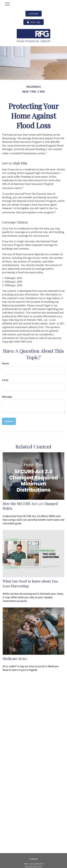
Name (5, 363)
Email (5, 380)
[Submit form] (9, 421)
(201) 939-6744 (37, 864)
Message (7, 397)
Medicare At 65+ (15, 658)
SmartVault (34, 14)
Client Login (34, 22)
